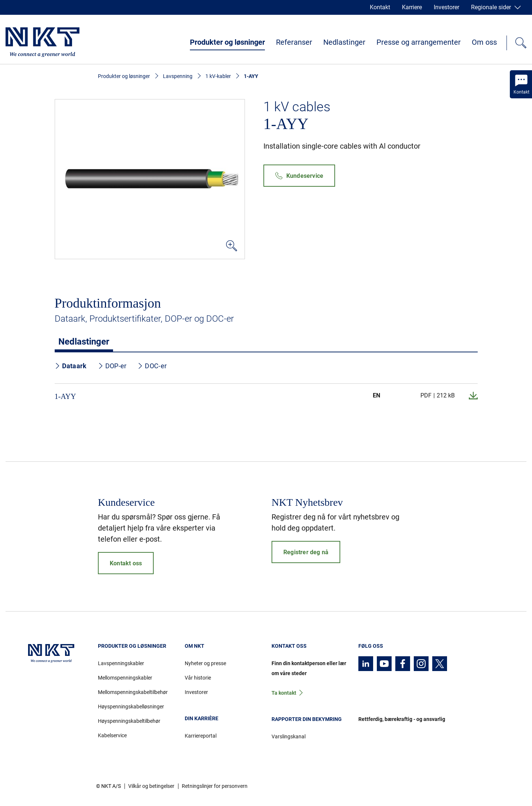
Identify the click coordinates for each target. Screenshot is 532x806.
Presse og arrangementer (419, 42)
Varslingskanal (289, 736)
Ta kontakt (284, 693)
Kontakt (380, 7)
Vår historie (198, 678)
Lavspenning (178, 76)
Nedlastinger (344, 42)
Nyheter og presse (205, 663)
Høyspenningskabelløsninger (131, 707)
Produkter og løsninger (227, 42)
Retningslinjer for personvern (215, 786)
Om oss (484, 42)
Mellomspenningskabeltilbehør (133, 692)
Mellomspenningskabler (125, 678)
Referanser (294, 42)
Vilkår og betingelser (151, 786)
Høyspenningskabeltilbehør (129, 721)
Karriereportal (201, 736)
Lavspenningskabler (121, 663)
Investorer (446, 7)
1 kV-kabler (218, 76)
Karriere (412, 7)
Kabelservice (112, 735)
